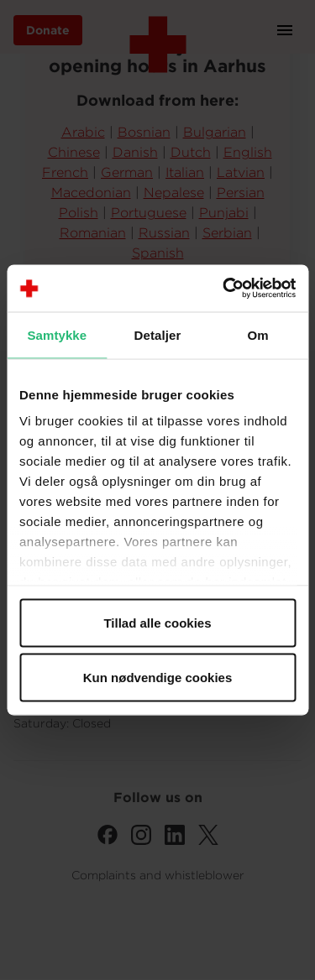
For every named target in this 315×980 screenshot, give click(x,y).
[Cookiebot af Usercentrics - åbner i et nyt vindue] (224, 289)
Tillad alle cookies (157, 622)
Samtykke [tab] (57, 334)
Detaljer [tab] (158, 334)
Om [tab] (258, 334)
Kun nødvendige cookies (158, 678)
